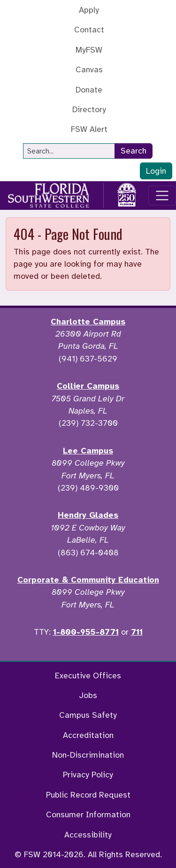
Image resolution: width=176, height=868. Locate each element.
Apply (89, 10)
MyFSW (89, 50)
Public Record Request (88, 795)
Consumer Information (88, 814)
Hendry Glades (88, 515)
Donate (89, 90)
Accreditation (88, 735)
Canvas (89, 69)
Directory (89, 109)
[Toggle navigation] (162, 196)
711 (137, 632)
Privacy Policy (88, 775)
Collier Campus (88, 386)
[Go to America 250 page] (127, 194)
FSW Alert (89, 129)
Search (134, 151)
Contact (89, 30)
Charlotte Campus (88, 322)
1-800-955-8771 (86, 632)
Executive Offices (88, 676)
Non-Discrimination (88, 755)
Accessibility (88, 835)
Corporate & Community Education (88, 580)
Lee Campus (88, 451)
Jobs (88, 695)
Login (156, 171)
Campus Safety (88, 715)
